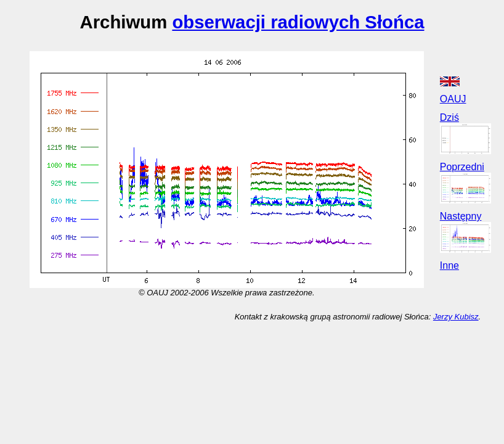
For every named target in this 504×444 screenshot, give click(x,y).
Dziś (449, 117)
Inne (449, 265)
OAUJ (453, 99)
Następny (461, 216)
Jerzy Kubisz (456, 317)
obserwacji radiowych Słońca (298, 22)
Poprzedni (462, 167)
